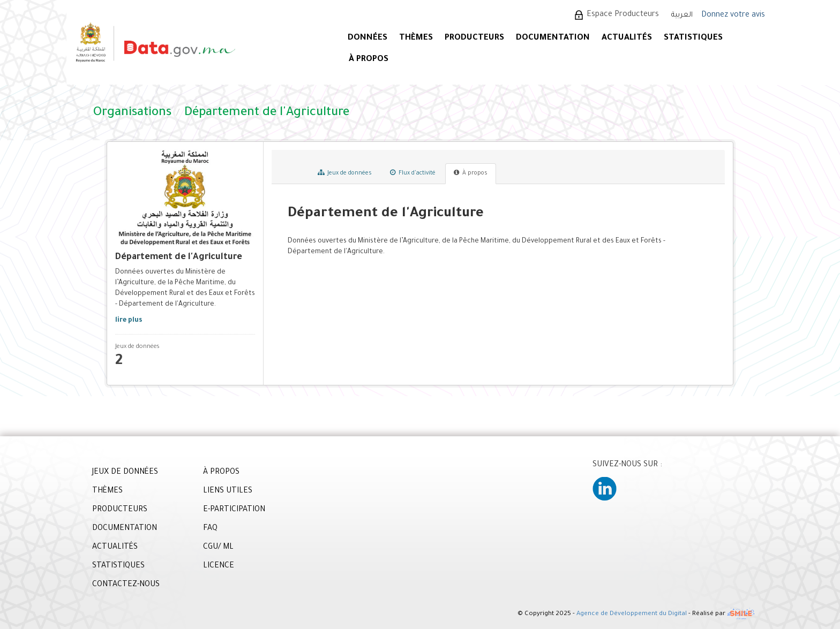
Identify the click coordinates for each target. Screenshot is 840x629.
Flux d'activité (413, 173)
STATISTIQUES (693, 38)
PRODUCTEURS (474, 38)
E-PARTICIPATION (234, 510)
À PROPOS (369, 60)
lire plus (129, 321)
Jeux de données (345, 173)
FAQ (210, 529)
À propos (471, 173)
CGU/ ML (218, 548)
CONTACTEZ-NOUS (126, 585)
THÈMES (107, 491)
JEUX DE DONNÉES (125, 473)
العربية (682, 15)
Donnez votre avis (733, 16)
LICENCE (219, 566)
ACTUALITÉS (627, 38)
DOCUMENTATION (553, 38)
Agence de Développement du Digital (632, 615)
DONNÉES (367, 38)
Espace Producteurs (623, 15)
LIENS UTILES (228, 491)
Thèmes (416, 38)
